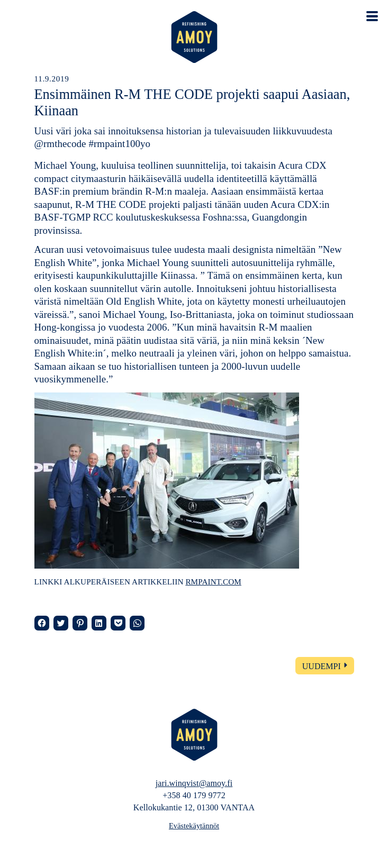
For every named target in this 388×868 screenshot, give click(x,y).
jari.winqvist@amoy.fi (194, 783)
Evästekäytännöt (194, 826)
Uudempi (322, 666)
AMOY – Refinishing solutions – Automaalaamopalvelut (194, 37)
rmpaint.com (213, 582)
